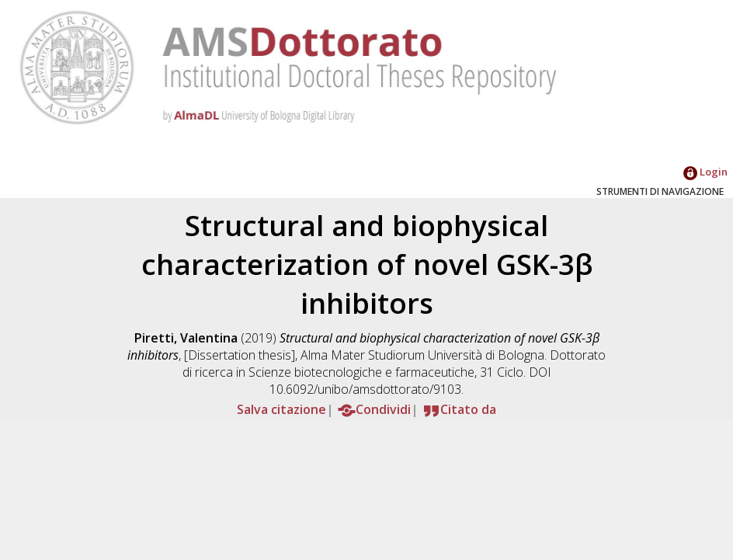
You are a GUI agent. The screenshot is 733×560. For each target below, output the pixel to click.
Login (705, 172)
